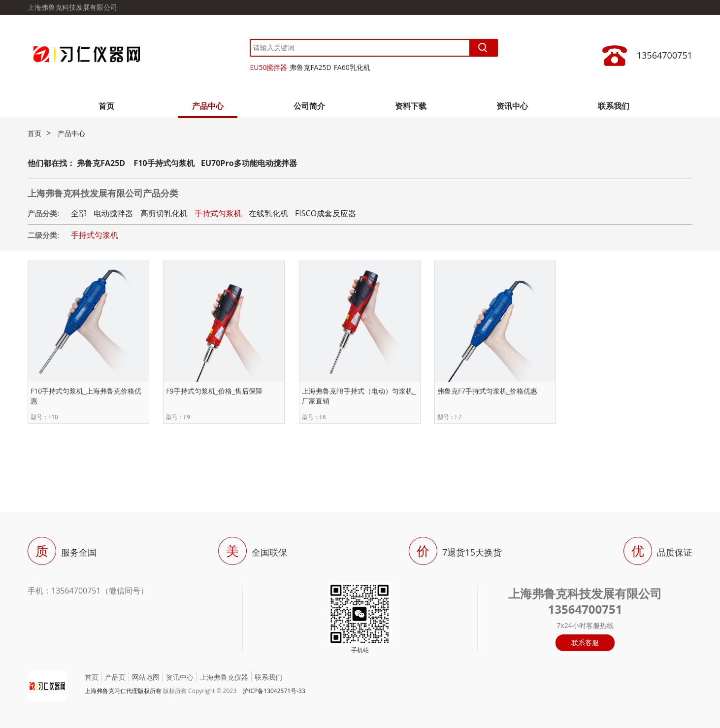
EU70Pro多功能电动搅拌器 (249, 163)
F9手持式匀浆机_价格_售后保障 (214, 391)
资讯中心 (512, 106)
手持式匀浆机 (218, 213)
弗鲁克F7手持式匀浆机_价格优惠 (487, 391)
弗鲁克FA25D (310, 67)
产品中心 (208, 106)
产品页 (115, 677)
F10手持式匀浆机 (164, 163)
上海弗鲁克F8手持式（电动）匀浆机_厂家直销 (359, 396)
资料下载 (411, 106)
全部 (79, 213)
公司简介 (309, 106)
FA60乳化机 (352, 67)
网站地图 (146, 677)
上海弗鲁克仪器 (224, 677)
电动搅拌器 (113, 213)
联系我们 (614, 106)
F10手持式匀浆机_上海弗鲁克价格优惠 (86, 396)
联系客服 (585, 643)
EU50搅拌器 (268, 67)
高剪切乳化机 (164, 213)
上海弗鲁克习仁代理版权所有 (123, 691)
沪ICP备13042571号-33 (274, 691)
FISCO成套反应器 (326, 213)
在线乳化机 (268, 213)
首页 (106, 106)
